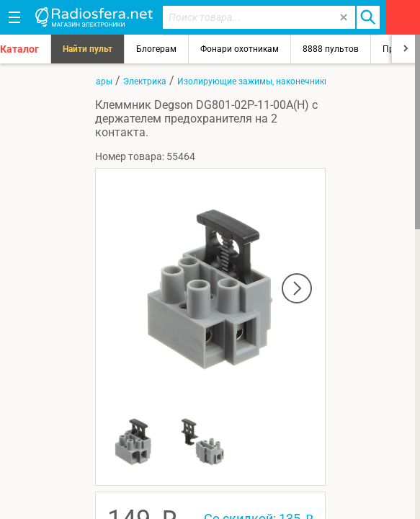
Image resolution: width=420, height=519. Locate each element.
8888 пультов (331, 49)
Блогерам (156, 49)
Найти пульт (88, 49)
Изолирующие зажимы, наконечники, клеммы (272, 81)
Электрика (145, 81)
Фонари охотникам (240, 49)
